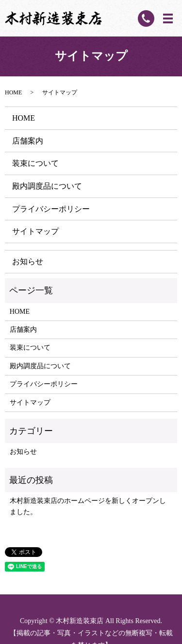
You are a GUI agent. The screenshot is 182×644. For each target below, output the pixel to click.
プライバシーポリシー (51, 209)
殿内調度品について (47, 186)
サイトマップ (35, 231)
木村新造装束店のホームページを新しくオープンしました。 (88, 506)
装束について (35, 163)
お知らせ (28, 261)
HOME (13, 92)
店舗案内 (28, 141)
